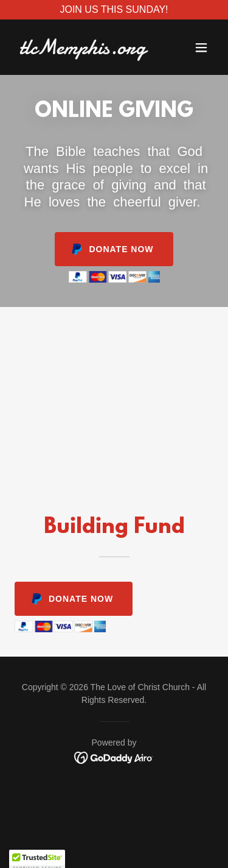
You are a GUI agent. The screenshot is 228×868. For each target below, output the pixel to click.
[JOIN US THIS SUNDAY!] (114, 10)
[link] (84, 51)
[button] (201, 48)
